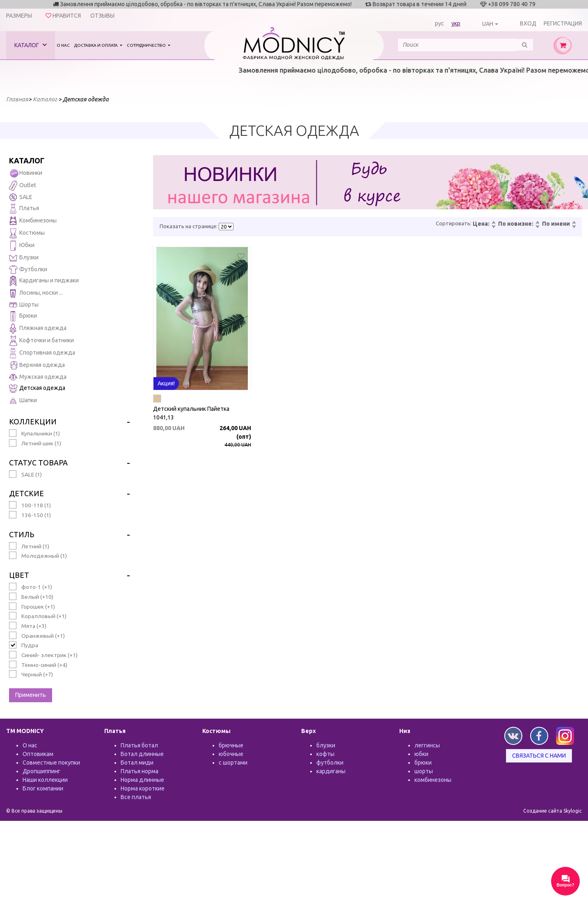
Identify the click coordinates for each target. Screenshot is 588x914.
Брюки (23, 316)
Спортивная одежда (42, 353)
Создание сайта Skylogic (553, 811)
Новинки (26, 173)
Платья (24, 209)
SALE (21, 197)
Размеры (19, 16)
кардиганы (331, 771)
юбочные (231, 754)
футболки (330, 763)
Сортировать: (454, 223)
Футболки (28, 270)
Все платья (136, 797)
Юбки (22, 246)
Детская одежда (37, 388)
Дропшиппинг (41, 771)
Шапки (23, 401)
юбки (421, 754)
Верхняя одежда (37, 365)
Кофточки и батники (41, 341)
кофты (325, 754)
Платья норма (140, 771)
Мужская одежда (38, 377)
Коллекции (33, 421)
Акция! (166, 383)
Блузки (24, 258)
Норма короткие (143, 788)
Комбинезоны (33, 221)
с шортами (233, 763)
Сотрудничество (147, 45)
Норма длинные (142, 780)
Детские (26, 493)
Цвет (19, 575)
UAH (488, 24)
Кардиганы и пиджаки (44, 281)
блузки (326, 745)
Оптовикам (38, 754)
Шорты (24, 305)
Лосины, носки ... (36, 293)
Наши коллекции (45, 780)
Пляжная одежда (38, 329)
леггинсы (427, 745)
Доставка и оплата (96, 45)
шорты (424, 771)
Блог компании (43, 788)
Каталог (31, 45)
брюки (423, 763)
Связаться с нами (539, 756)
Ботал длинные (142, 754)
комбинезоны (433, 780)
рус (439, 23)
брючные (231, 745)
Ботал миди (137, 763)
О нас (63, 45)
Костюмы (27, 233)
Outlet (23, 186)
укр (456, 23)
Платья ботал (139, 745)
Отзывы (102, 16)
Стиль (22, 534)
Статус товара (38, 463)
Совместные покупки (51, 763)
